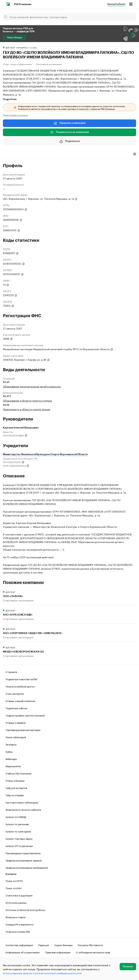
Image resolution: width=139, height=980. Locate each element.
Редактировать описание (15, 115)
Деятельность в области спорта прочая (27, 409)
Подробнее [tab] (10, 99)
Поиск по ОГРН (14, 881)
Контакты (11, 874)
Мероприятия (13, 766)
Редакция (44, 945)
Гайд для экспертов (16, 788)
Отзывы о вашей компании (20, 701)
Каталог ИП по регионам (19, 846)
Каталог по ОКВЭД (16, 817)
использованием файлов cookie (22, 973)
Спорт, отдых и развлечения (17, 64)
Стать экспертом (15, 693)
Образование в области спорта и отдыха (27, 400)
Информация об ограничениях (23, 952)
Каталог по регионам (17, 824)
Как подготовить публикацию (22, 802)
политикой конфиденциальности (62, 973)
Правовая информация (58, 952)
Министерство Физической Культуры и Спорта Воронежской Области (45, 454)
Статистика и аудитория (19, 895)
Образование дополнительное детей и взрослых (32, 386)
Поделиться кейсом (16, 708)
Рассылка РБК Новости (90, 945)
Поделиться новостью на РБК (22, 679)
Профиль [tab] (8, 155)
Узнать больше (14, 38)
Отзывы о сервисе (16, 722)
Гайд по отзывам (15, 795)
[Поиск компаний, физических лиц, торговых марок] (69, 17)
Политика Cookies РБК (18, 931)
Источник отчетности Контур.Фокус (26, 910)
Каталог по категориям (18, 831)
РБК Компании (23, 4)
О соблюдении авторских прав (93, 952)
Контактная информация (19, 945)
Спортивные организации (49, 64)
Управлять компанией (69, 123)
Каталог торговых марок (19, 838)
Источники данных (16, 902)
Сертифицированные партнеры (23, 730)
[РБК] (8, 4)
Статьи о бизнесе (15, 780)
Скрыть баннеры (63, 945)
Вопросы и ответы (16, 917)
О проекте (11, 672)
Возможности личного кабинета (23, 809)
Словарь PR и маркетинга (19, 924)
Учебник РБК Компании (19, 773)
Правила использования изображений (27, 867)
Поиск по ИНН (13, 888)
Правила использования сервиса (24, 860)
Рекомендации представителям (23, 853)
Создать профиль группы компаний (25, 715)
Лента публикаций (16, 737)
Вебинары (11, 759)
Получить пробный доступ (20, 686)
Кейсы (9, 751)
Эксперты (11, 744)
